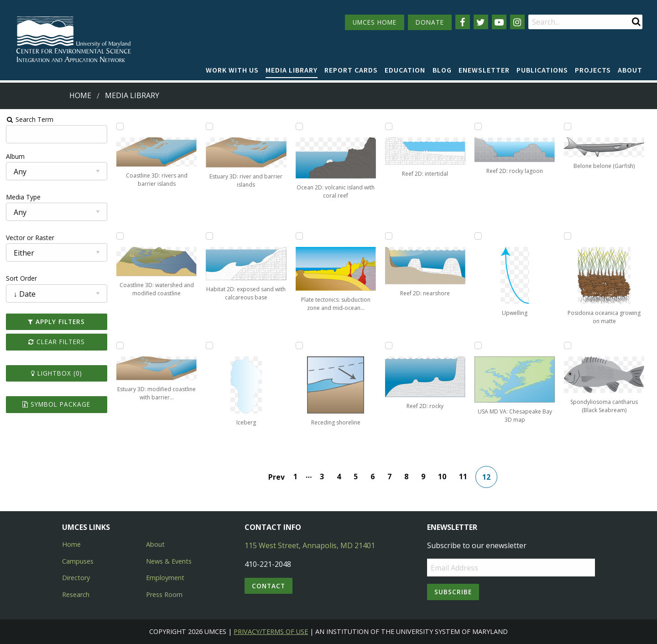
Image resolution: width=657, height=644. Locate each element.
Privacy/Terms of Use (271, 631)
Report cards (351, 70)
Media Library (292, 70)
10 (442, 476)
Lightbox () (57, 373)
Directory (76, 578)
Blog (442, 70)
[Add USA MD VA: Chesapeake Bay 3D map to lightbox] (478, 346)
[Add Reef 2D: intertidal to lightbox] (389, 126)
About (630, 70)
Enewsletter (484, 70)
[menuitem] (232, 70)
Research (76, 594)
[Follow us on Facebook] (463, 22)
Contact (269, 586)
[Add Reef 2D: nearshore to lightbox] (389, 236)
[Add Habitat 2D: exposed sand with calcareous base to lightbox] (209, 236)
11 (463, 476)
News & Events (169, 561)
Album (15, 156)
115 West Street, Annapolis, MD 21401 (310, 545)
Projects (593, 70)
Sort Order (21, 278)
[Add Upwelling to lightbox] (478, 236)
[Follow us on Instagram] (517, 22)
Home (80, 95)
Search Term (30, 119)
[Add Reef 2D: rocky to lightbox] (389, 346)
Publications (542, 70)
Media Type (23, 197)
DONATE (430, 22)
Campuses (78, 561)
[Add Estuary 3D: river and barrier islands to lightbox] (209, 126)
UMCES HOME (375, 22)
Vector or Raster (30, 238)
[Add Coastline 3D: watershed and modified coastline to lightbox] (120, 236)
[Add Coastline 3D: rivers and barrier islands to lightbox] (120, 126)
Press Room (164, 594)
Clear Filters (57, 342)
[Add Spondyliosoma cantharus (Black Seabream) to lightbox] (568, 346)
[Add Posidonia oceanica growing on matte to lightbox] (568, 236)
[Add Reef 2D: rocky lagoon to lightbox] (478, 126)
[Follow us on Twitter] (481, 22)
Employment (165, 578)
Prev (276, 477)
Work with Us (232, 70)
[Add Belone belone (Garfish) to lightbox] (568, 126)
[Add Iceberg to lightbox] (209, 346)
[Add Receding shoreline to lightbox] (299, 346)
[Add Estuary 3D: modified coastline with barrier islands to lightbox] (120, 346)
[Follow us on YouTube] (499, 22)
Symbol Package (56, 404)
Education (405, 70)
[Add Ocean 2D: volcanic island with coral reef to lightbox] (299, 126)
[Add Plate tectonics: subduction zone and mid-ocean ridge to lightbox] (299, 236)
